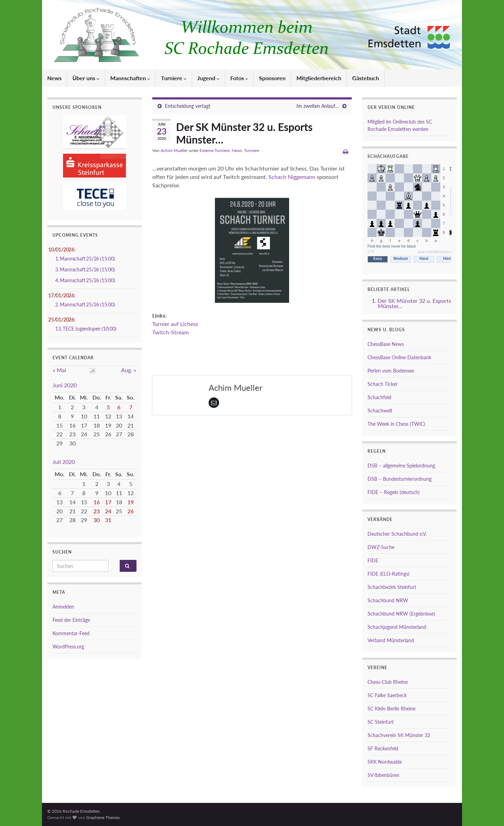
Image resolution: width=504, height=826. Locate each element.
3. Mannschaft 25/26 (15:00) (85, 269)
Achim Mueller (174, 150)
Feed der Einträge (71, 620)
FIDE (373, 560)
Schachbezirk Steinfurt (392, 587)
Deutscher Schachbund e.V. (397, 534)
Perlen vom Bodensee (391, 371)
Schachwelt (380, 411)
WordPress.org (68, 647)
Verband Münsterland (391, 640)
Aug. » (129, 370)
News (54, 78)
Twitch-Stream (170, 332)
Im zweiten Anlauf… (318, 106)
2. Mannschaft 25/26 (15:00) (85, 304)
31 (108, 520)
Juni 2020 (65, 385)
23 (97, 511)
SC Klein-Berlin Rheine (391, 709)
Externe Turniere (215, 150)
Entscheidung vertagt (188, 106)
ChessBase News (386, 344)
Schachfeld (379, 397)
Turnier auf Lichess (175, 324)
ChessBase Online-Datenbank (399, 357)
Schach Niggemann (292, 177)
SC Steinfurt (381, 722)
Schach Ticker (383, 384)
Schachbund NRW (388, 600)
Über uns (86, 78)
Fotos (239, 78)
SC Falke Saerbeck (387, 695)
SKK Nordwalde (385, 762)
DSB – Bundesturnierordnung (400, 479)
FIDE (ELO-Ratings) (388, 574)
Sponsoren (272, 78)
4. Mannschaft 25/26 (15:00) (85, 280)
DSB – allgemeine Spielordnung (401, 466)
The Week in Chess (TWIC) (396, 424)
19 (131, 502)
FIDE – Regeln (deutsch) (394, 492)
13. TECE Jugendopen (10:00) (86, 329)
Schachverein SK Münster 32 (399, 735)
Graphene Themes (103, 817)
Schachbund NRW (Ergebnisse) (401, 614)
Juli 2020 (64, 462)
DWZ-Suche (381, 547)
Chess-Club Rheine (388, 682)
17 (108, 502)
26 (131, 511)
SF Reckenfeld (383, 748)
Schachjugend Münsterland (397, 627)
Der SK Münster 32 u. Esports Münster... (414, 303)
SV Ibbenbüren (383, 775)
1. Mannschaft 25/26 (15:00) (85, 259)
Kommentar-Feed (71, 633)
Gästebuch (366, 78)
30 (97, 520)
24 (108, 511)
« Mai (59, 370)
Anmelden (63, 607)
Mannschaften (130, 78)
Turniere (174, 78)
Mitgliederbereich (319, 78)
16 (97, 502)
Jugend (208, 78)
